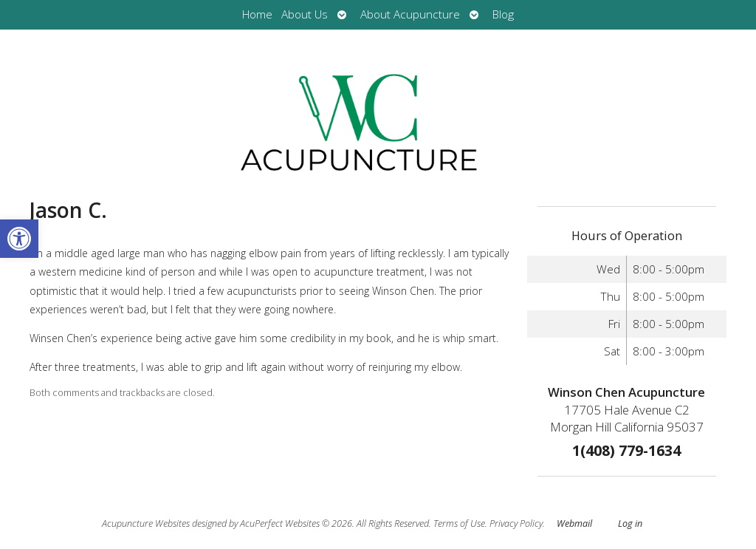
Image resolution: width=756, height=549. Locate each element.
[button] (19, 239)
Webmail (574, 524)
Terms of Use (459, 524)
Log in (630, 524)
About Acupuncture (410, 14)
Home (257, 14)
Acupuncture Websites (146, 524)
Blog (503, 14)
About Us (305, 14)
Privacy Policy (516, 524)
